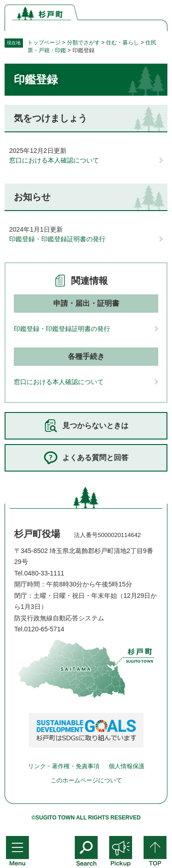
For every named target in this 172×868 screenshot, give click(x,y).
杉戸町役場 (37, 534)
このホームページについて (86, 780)
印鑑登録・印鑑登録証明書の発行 (57, 239)
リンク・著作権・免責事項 (64, 766)
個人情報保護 (127, 766)
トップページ (44, 43)
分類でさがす (83, 43)
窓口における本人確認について (54, 160)
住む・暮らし (122, 43)
